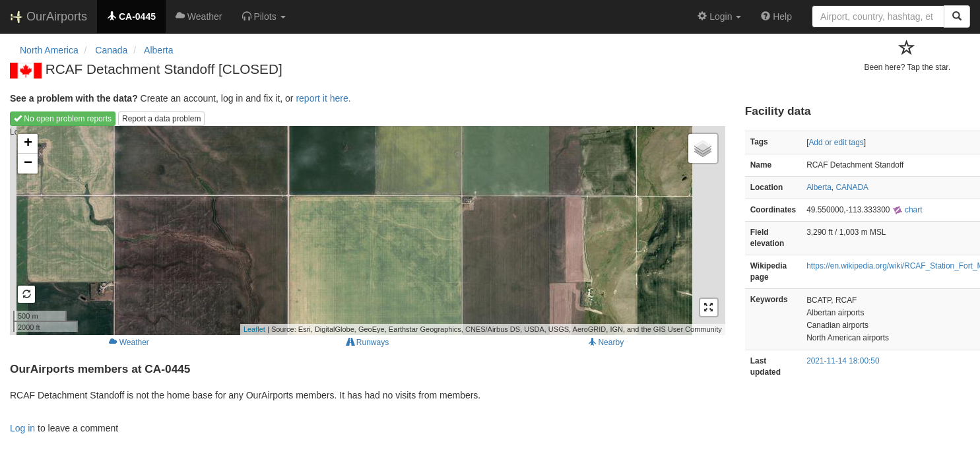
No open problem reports (63, 119)
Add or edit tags (836, 142)
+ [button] (28, 144)
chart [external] (907, 210)
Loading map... (366, 230)
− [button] (28, 164)
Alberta (819, 187)
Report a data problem (161, 119)
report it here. (323, 98)
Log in (22, 428)
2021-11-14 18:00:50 (843, 361)
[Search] (957, 16)
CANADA (852, 187)
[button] (264, 16)
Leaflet (254, 329)
